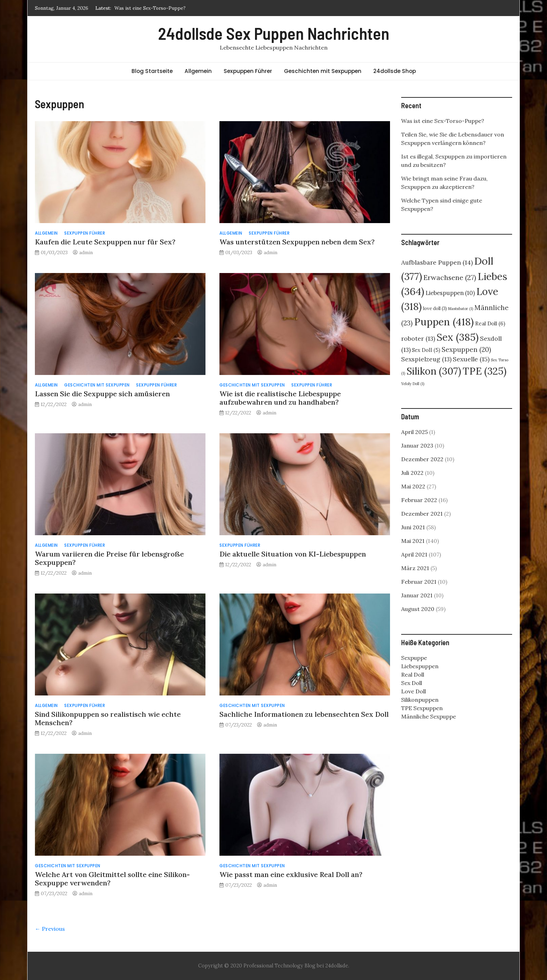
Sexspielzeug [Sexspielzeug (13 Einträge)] (426, 359)
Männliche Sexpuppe (429, 716)
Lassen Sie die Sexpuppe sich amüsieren (102, 394)
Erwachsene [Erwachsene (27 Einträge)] (450, 277)
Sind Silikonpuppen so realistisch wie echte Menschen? (108, 718)
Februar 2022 (419, 500)
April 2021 (414, 554)
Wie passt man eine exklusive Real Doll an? (291, 874)
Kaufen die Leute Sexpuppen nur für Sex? (105, 242)
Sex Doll (412, 683)
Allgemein (198, 71)
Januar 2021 (417, 595)
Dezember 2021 (422, 514)
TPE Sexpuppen (422, 708)
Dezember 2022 (422, 459)
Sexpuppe (414, 658)
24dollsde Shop (395, 71)
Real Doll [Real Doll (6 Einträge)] (490, 323)
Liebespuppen (420, 666)
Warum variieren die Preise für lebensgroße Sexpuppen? (109, 558)
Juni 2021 (413, 527)
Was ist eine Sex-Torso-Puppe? (150, 8)
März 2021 (415, 568)
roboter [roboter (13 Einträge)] (418, 338)
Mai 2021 (413, 541)
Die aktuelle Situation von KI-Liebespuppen (293, 554)
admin (86, 252)
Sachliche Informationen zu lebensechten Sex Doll (304, 714)
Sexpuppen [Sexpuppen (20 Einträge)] (466, 349)
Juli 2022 (412, 473)
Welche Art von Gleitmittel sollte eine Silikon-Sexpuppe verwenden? (112, 879)
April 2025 (414, 432)
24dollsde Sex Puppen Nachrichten (274, 33)
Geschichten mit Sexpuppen (323, 71)
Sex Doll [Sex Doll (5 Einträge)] (426, 350)
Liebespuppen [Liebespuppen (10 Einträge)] (450, 293)
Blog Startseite (152, 71)
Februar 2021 (419, 582)
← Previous (50, 929)
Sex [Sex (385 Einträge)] (458, 337)
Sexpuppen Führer (248, 71)
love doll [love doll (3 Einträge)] (435, 308)
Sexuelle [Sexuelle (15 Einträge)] (471, 359)
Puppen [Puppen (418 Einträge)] (444, 322)
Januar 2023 (417, 445)
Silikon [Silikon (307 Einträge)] (434, 371)
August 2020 (418, 609)
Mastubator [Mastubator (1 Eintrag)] (461, 309)
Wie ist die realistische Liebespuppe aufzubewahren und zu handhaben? (280, 398)
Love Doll (414, 691)
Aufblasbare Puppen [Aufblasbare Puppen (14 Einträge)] (437, 262)
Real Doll (413, 675)
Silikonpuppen (420, 700)
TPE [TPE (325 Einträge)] (485, 371)
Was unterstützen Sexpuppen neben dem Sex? (297, 242)
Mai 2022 (413, 486)
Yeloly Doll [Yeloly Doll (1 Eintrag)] (413, 384)
